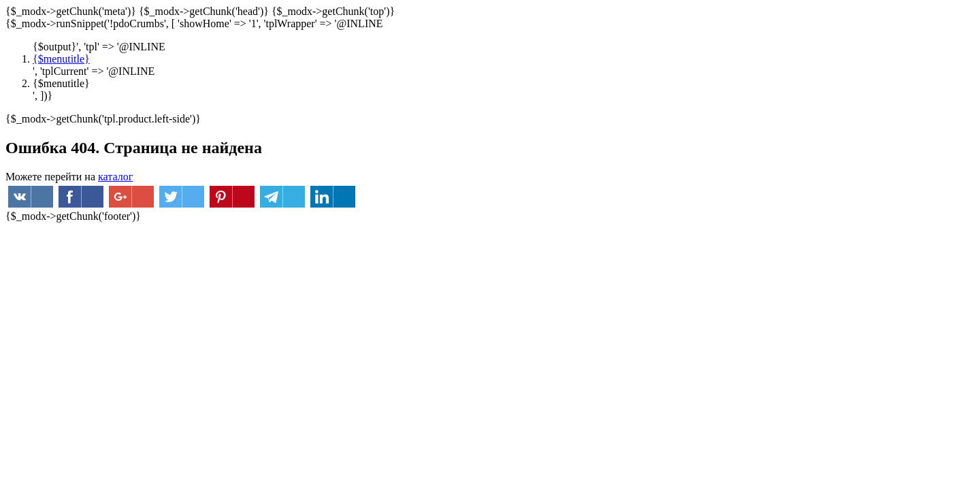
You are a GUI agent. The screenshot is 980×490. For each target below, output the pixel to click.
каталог (115, 177)
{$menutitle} (61, 59)
